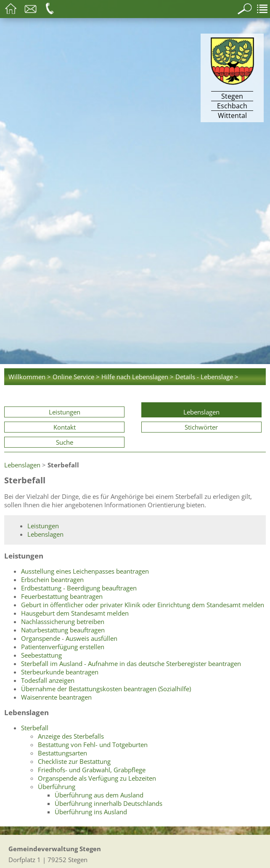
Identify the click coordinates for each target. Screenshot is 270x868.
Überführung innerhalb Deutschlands (109, 803)
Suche (65, 442)
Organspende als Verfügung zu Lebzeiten (97, 778)
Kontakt (65, 427)
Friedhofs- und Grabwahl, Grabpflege (92, 770)
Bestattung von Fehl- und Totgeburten (93, 745)
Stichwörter (201, 427)
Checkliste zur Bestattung (74, 761)
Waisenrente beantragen (56, 697)
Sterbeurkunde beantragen (60, 672)
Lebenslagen (201, 412)
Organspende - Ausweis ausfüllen (69, 638)
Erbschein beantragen (52, 580)
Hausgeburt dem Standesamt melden (75, 613)
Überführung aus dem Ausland (99, 795)
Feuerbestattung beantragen (62, 596)
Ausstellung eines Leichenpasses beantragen (85, 571)
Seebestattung (41, 655)
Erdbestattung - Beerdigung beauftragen (79, 588)
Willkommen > (30, 377)
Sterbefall (35, 728)
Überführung (57, 787)
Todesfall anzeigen (48, 680)
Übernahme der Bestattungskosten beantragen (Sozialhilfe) (106, 689)
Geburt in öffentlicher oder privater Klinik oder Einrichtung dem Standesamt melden (143, 605)
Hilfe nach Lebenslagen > (138, 377)
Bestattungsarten (62, 753)
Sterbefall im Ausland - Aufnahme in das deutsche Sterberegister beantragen (131, 663)
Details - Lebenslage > (207, 377)
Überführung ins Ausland (91, 812)
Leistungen (65, 412)
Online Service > (76, 377)
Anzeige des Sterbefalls (71, 736)
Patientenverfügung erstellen (63, 647)
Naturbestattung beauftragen (63, 630)
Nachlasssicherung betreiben (63, 621)
